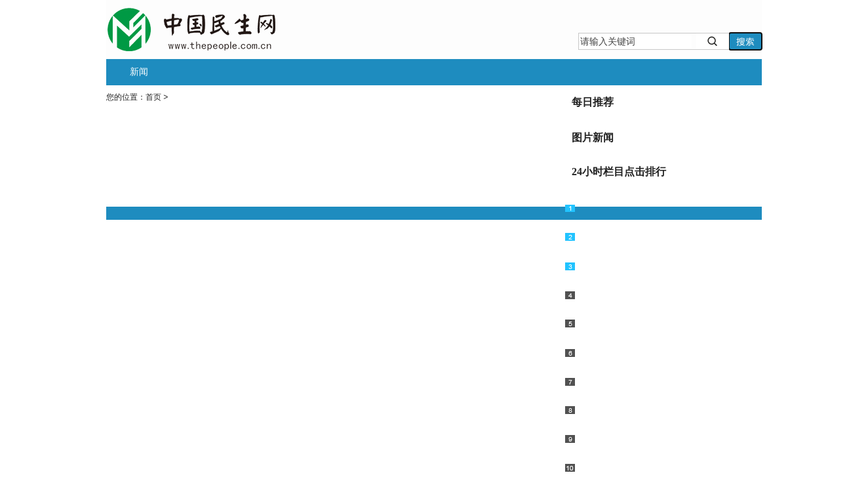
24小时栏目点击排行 (619, 172)
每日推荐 (593, 102)
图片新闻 (593, 137)
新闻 (139, 72)
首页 (153, 97)
